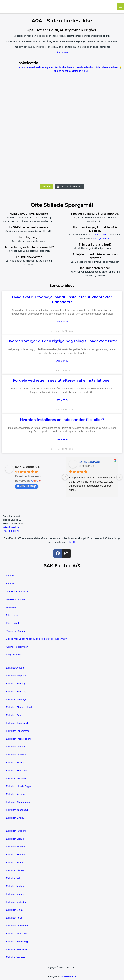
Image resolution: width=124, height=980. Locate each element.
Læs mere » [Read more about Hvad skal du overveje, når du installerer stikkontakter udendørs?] (62, 322)
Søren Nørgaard (89, 462)
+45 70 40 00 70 (100, 235)
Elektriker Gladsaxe (16, 755)
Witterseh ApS (68, 976)
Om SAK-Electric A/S (17, 591)
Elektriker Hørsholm (16, 770)
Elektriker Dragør (15, 715)
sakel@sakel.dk (101, 238)
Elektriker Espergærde (18, 731)
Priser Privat (12, 623)
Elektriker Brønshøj (16, 691)
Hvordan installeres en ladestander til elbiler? (62, 420)
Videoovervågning (15, 631)
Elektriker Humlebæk (17, 926)
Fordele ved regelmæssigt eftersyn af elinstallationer (62, 380)
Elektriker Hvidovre (16, 778)
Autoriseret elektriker (17, 647)
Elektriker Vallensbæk (17, 949)
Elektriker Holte (14, 918)
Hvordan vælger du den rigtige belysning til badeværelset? (62, 341)
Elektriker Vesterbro (16, 902)
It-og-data (11, 607)
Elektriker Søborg (15, 862)
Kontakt (10, 576)
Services (10, 584)
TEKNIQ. (71, 542)
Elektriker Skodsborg (17, 941)
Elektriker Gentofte (16, 747)
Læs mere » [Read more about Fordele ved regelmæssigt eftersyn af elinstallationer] (62, 400)
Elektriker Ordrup (15, 839)
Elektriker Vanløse (15, 886)
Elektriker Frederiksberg (18, 739)
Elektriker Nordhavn (16, 934)
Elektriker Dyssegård (17, 723)
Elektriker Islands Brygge (19, 786)
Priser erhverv (13, 615)
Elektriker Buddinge (16, 699)
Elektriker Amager (15, 668)
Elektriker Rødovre (16, 855)
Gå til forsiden (62, 52)
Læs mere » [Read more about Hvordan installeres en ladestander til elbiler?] (62, 440)
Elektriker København (17, 810)
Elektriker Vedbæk (16, 894)
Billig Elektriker (14, 655)
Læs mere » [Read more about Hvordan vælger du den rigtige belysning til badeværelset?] (62, 361)
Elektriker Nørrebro (16, 831)
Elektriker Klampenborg (18, 802)
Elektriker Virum (14, 910)
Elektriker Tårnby (15, 870)
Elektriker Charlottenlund (19, 707)
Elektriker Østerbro (16, 847)
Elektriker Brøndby (16, 684)
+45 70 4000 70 (11, 531)
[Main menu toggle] (121, 7)
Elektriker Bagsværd (17, 676)
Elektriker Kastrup (15, 794)
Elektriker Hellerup (16, 763)
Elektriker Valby (14, 878)
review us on (27, 486)
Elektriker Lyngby (15, 818)
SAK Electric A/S (27, 467)
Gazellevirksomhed (16, 599)
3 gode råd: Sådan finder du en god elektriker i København (37, 639)
